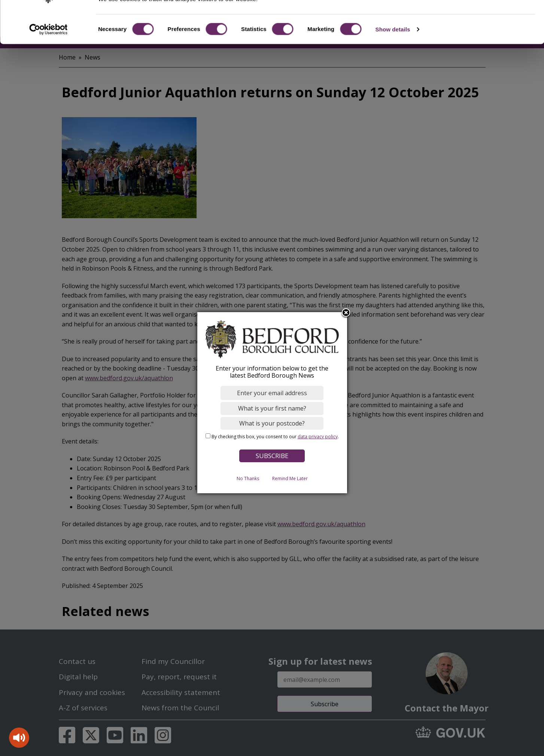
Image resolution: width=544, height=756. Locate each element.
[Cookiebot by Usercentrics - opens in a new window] (48, 58)
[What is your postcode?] (272, 423)
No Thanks (248, 478)
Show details (393, 57)
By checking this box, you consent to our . (275, 437)
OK (482, 19)
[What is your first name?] (272, 408)
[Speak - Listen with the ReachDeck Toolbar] (19, 738)
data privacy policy (318, 437)
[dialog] (272, 403)
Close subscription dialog (346, 313)
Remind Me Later (290, 478)
